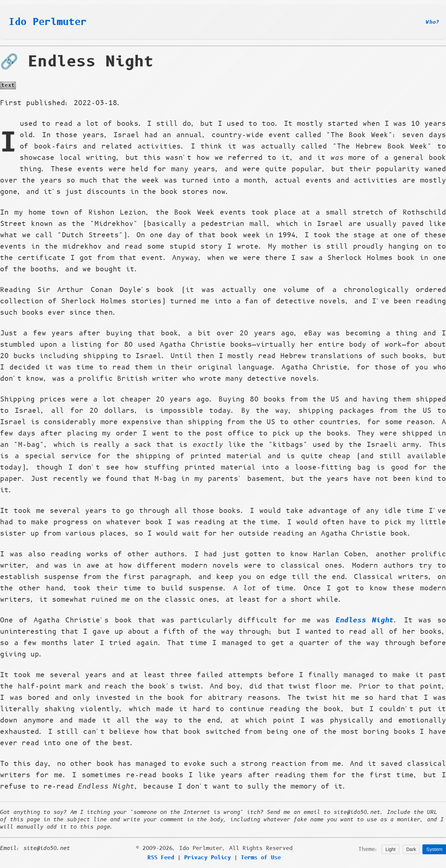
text (8, 85)
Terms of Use (261, 858)
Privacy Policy (207, 858)
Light (390, 849)
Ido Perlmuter (48, 22)
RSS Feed (161, 858)
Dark (411, 849)
